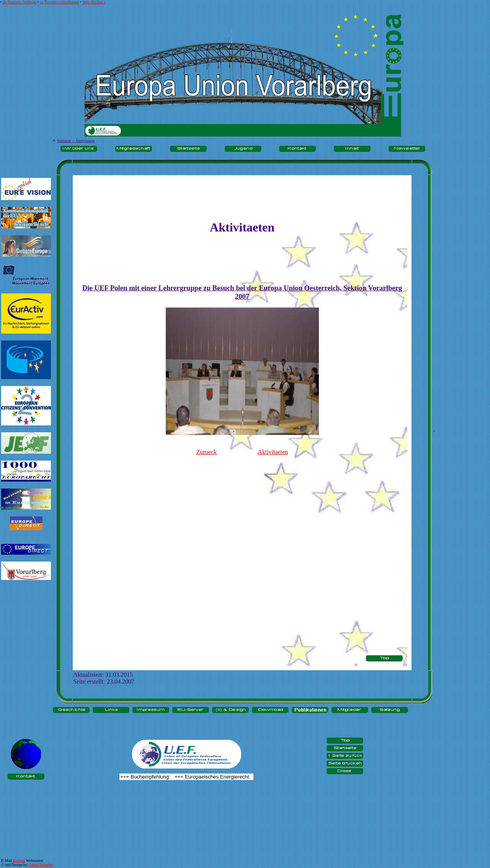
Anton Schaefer (41, 865)
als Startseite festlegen (19, 2)
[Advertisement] (26, 611)
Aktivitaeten (273, 452)
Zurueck (207, 452)
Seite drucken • (94, 2)
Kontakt (19, 861)
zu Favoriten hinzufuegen (59, 2)
